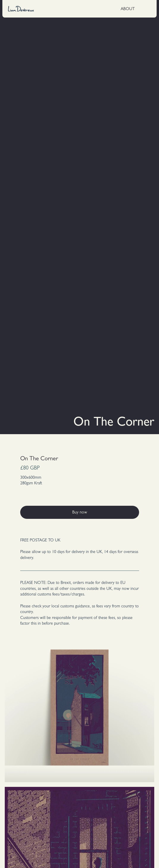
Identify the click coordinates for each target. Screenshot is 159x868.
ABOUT (128, 9)
